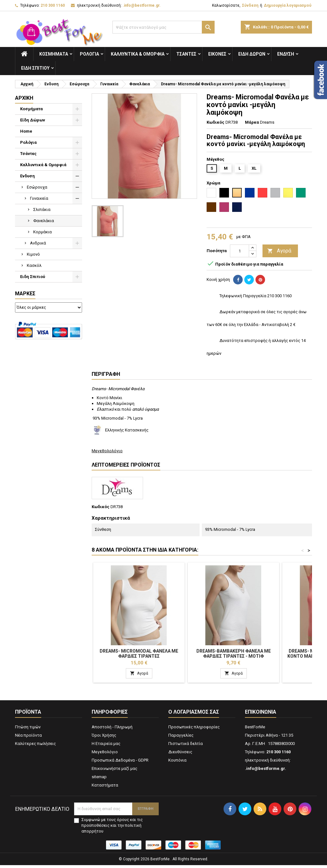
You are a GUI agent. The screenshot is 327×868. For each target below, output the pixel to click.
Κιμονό (33, 254)
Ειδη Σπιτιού (35, 68)
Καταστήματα (105, 788)
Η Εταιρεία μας (106, 746)
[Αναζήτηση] (163, 27)
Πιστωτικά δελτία (186, 746)
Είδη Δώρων (252, 54)
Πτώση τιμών (28, 730)
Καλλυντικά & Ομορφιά (138, 54)
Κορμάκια (42, 232)
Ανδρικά (38, 243)
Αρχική (24, 98)
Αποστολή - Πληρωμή (112, 730)
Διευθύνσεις (180, 755)
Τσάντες (186, 54)
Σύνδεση (250, 5)
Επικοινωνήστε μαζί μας (114, 771)
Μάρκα (252, 122)
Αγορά (279, 251)
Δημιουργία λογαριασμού (288, 5)
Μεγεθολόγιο (105, 755)
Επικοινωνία (261, 715)
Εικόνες (217, 54)
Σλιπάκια (42, 209)
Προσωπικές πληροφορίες (194, 730)
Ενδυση (286, 54)
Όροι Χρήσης (104, 738)
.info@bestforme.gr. (142, 5)
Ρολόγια (89, 54)
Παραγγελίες (181, 738)
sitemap (99, 780)
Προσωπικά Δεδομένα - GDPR (120, 763)
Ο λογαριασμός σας (194, 715)
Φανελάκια (44, 221)
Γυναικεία (39, 198)
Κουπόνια (177, 763)
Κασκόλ (34, 265)
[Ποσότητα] (240, 251)
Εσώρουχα (37, 187)
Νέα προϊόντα (28, 738)
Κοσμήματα (54, 54)
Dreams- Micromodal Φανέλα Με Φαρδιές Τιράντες (139, 654)
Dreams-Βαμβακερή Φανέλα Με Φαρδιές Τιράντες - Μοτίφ (234, 654)
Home (26, 131)
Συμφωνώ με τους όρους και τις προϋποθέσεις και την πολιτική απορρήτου (112, 828)
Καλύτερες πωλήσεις (35, 746)
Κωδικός (216, 122)
